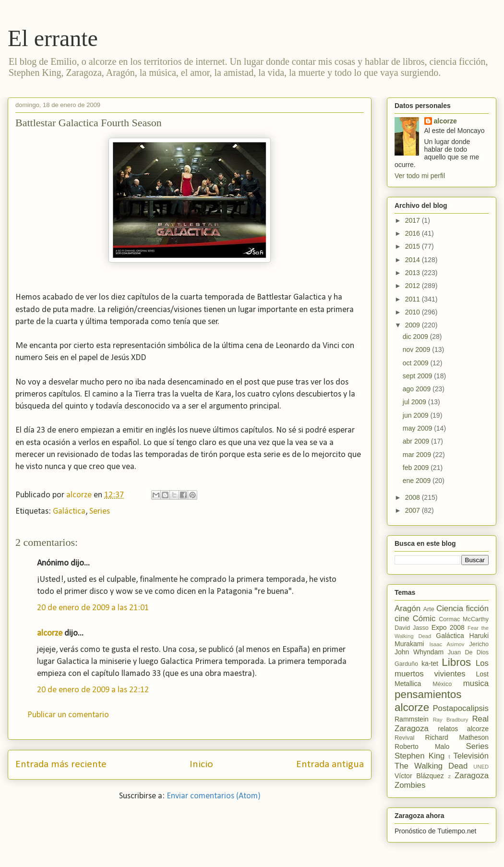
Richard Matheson (457, 737)
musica (476, 683)
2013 (414, 273)
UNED (481, 767)
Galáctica (69, 512)
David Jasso (412, 628)
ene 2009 (418, 481)
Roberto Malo (422, 747)
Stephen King (420, 756)
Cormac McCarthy (464, 619)
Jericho (479, 644)
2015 (414, 246)
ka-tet (430, 663)
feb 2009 (417, 468)
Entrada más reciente (61, 765)
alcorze (50, 633)
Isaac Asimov (447, 644)
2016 (414, 233)
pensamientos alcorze (428, 701)
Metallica (408, 684)
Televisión (471, 756)
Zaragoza (472, 776)
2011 (414, 299)
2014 (414, 260)
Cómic (424, 619)
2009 (414, 325)
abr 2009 (417, 441)
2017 (414, 220)
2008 (414, 497)
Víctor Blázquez (419, 776)
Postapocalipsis (461, 708)
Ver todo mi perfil (420, 176)
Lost (482, 674)
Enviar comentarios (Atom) (214, 796)
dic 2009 (416, 337)
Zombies (410, 785)
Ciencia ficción (462, 608)
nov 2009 (418, 349)
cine (402, 619)
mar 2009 (418, 455)
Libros (456, 662)
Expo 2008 (448, 627)
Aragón (408, 608)
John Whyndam (419, 652)
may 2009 (418, 428)
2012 (414, 286)
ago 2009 (418, 389)
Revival (404, 738)
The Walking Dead (431, 766)
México (442, 684)
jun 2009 (417, 415)
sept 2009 (418, 376)
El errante (53, 38)
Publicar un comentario (68, 715)
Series (100, 512)
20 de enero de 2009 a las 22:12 (93, 690)
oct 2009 (417, 363)
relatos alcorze (463, 729)
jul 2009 (415, 402)
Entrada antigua (330, 765)
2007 (414, 510)
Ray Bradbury (451, 720)
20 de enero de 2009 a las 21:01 (93, 608)
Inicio (201, 765)
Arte (429, 609)
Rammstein (412, 719)
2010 (414, 312)
